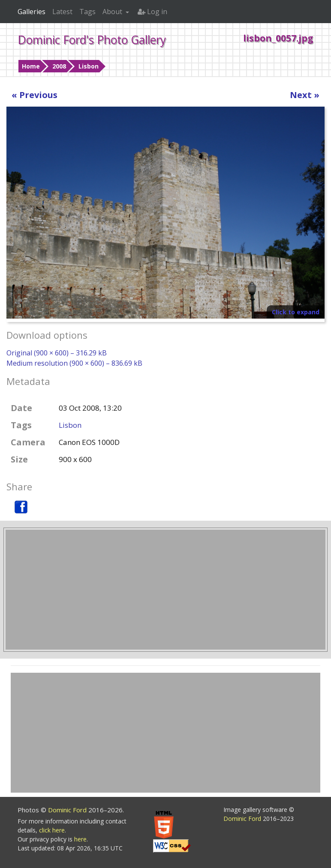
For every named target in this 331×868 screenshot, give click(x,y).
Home (31, 66)
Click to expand (296, 312)
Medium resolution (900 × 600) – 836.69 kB (74, 363)
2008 (59, 66)
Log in (152, 12)
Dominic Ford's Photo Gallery (92, 40)
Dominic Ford (68, 810)
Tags (87, 12)
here (80, 839)
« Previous (35, 95)
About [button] (113, 12)
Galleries (32, 12)
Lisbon (89, 66)
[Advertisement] (165, 590)
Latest (62, 12)
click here (52, 830)
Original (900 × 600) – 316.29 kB (57, 353)
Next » (305, 95)
